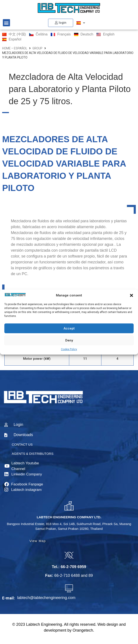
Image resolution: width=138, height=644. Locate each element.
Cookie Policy (69, 349)
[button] (131, 295)
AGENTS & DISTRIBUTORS (33, 454)
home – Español (15, 48)
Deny (69, 340)
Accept (69, 328)
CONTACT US (22, 444)
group (37, 48)
